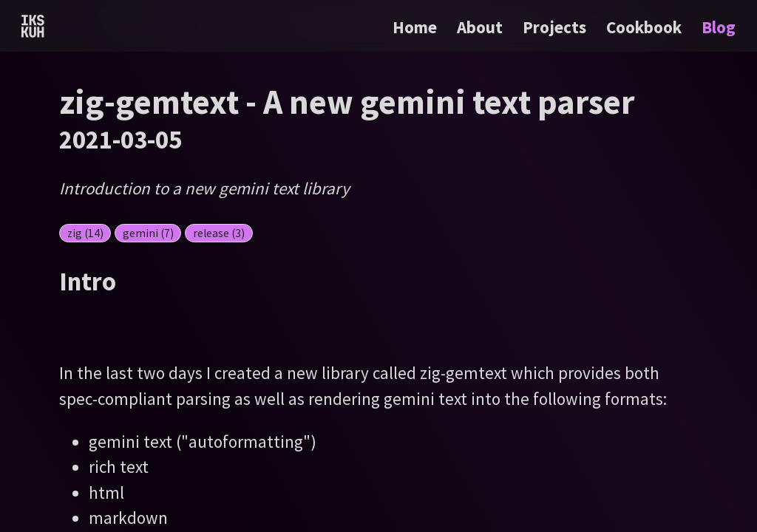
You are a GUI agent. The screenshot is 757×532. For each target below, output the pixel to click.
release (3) (219, 233)
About (482, 27)
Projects (556, 27)
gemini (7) (148, 233)
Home (415, 27)
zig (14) (85, 233)
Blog (719, 27)
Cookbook (646, 27)
